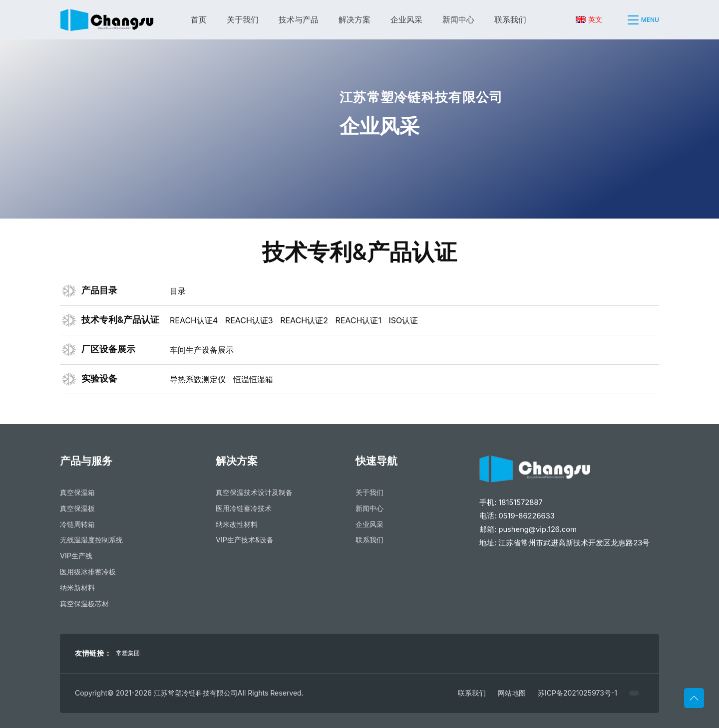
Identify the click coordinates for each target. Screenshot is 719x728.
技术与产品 (299, 19)
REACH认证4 (194, 320)
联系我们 (510, 19)
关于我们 (243, 19)
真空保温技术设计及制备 (254, 492)
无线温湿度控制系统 (91, 540)
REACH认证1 (358, 320)
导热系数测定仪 (198, 379)
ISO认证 (403, 320)
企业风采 (406, 19)
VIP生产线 (76, 556)
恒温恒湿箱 (253, 379)
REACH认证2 (304, 320)
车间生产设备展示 (202, 350)
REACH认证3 (249, 320)
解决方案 (355, 19)
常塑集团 (128, 653)
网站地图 (512, 693)
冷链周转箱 (77, 524)
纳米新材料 (77, 588)
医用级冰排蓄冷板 (88, 572)
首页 (199, 19)
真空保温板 (77, 508)
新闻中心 (458, 19)
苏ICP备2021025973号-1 (577, 693)
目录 (178, 291)
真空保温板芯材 (84, 604)
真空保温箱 (77, 492)
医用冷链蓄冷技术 (244, 508)
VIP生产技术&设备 (245, 540)
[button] (628, 20)
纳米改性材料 (237, 524)
